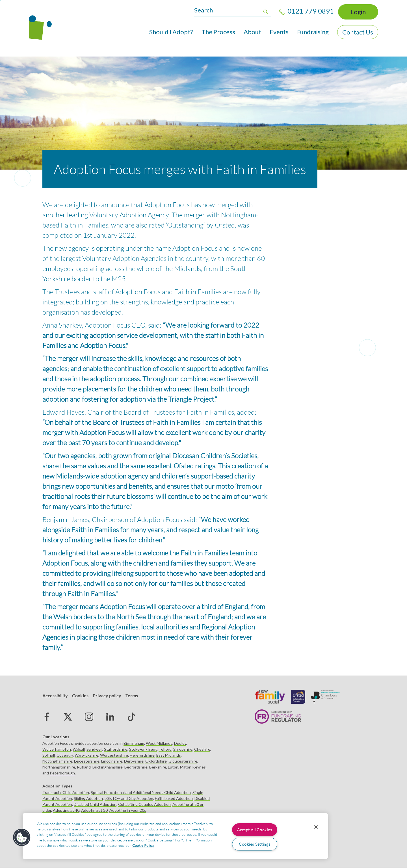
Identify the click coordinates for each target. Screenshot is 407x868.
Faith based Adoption (174, 798)
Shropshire (183, 749)
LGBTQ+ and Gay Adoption (129, 798)
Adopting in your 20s (128, 810)
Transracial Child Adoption (66, 792)
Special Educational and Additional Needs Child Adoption (141, 792)
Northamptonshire (59, 767)
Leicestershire (87, 761)
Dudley (180, 743)
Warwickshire (86, 755)
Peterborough (62, 773)
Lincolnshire (112, 761)
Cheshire (202, 749)
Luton (173, 767)
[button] (22, 837)
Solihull (49, 755)
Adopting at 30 (94, 810)
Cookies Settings (255, 844)
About (252, 32)
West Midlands (159, 743)
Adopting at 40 (66, 810)
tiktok (131, 717)
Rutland (84, 767)
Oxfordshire (156, 761)
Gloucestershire (183, 761)
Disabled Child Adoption (95, 804)
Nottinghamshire (57, 761)
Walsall (79, 749)
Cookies (80, 695)
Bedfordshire (136, 767)
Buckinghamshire (108, 767)
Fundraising (313, 32)
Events (279, 32)
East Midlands (169, 755)
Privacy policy (107, 695)
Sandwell (94, 749)
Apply (266, 11)
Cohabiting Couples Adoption (144, 804)
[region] (175, 836)
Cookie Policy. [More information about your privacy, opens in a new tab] (143, 845)
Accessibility (55, 695)
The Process (218, 32)
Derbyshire (134, 761)
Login (358, 12)
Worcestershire (114, 755)
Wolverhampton (57, 749)
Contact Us (358, 32)
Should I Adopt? (171, 32)
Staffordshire (116, 749)
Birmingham (134, 743)
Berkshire (158, 767)
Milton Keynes (193, 767)
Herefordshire (142, 755)
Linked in (110, 717)
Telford (165, 749)
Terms (132, 695)
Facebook (47, 717)
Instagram (89, 717)
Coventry (65, 755)
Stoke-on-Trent (143, 749)
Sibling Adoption (88, 798)
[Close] (316, 827)
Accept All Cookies (255, 830)
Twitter (68, 717)
